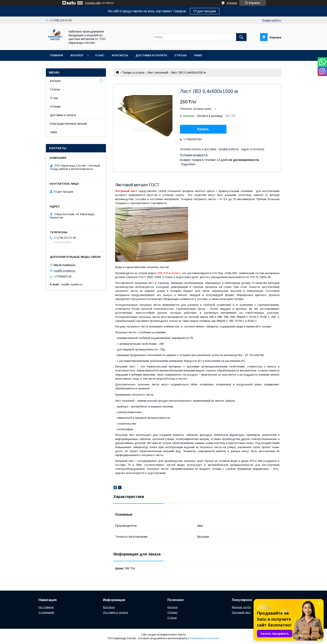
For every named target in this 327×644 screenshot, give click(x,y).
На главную (46, 607)
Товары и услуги (133, 73)
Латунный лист (241, 612)
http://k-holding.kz (65, 265)
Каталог (77, 55)
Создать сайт (93, 3)
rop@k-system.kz (65, 271)
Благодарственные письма (69, 124)
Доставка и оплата (151, 55)
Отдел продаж (205, 11)
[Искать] (241, 37)
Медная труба (241, 607)
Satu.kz (182, 635)
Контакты (120, 55)
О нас (100, 55)
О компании (46, 612)
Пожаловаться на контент (204, 638)
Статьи (180, 55)
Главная (56, 55)
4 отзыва (232, 3)
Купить (203, 129)
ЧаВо (198, 55)
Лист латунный (158, 73)
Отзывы (55, 106)
